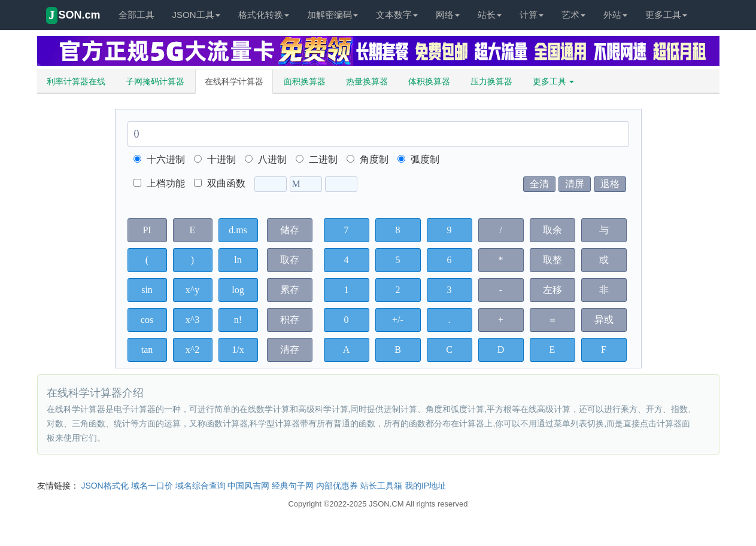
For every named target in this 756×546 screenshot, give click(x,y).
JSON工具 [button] (196, 15)
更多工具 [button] (666, 15)
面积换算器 (305, 81)
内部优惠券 (337, 486)
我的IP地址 (425, 486)
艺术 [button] (573, 15)
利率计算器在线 (76, 81)
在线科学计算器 (234, 81)
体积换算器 (429, 81)
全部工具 (136, 15)
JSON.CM (386, 504)
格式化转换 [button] (264, 15)
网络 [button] (448, 15)
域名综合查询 (201, 486)
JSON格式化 (104, 486)
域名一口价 (152, 486)
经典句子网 (293, 486)
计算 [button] (532, 15)
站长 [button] (490, 15)
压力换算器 (491, 81)
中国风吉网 (248, 486)
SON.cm (73, 16)
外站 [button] (615, 15)
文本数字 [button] (397, 15)
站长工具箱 (381, 486)
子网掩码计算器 (155, 81)
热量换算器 (367, 81)
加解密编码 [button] (333, 15)
